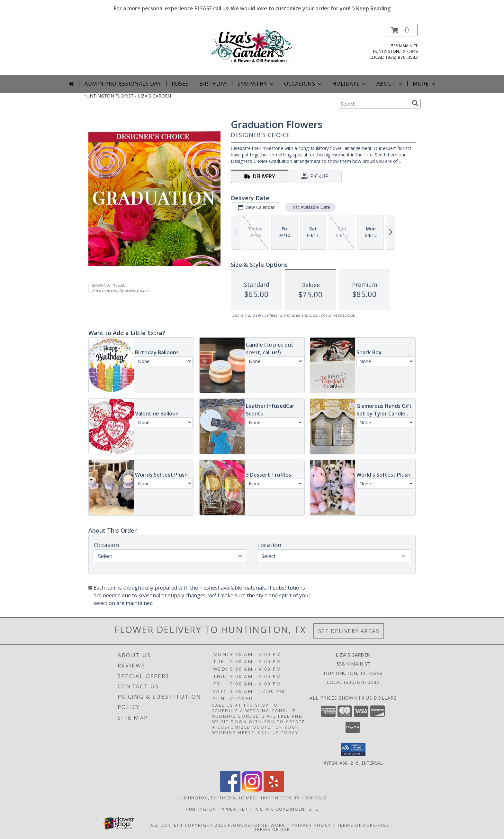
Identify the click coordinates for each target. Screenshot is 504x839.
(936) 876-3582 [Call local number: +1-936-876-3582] (402, 57)
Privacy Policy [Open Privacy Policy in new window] (311, 825)
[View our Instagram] (252, 790)
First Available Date (310, 207)
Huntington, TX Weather (217, 809)
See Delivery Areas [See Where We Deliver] (349, 631)
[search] (415, 103)
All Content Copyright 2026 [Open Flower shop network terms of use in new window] (188, 825)
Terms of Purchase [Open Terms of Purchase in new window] (363, 825)
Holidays (350, 84)
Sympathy (256, 84)
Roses (180, 84)
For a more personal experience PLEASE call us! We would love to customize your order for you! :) (252, 8)
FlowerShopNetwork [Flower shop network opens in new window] (257, 825)
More (424, 84)
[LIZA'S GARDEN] (252, 46)
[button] (400, 30)
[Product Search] (374, 104)
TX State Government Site (286, 809)
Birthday (213, 84)
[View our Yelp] (274, 790)
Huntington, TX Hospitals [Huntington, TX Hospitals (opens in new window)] (294, 797)
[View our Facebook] (230, 790)
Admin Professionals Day (123, 84)
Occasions (304, 84)
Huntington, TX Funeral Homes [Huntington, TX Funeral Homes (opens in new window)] (216, 797)
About (390, 84)
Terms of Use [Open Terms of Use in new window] (272, 829)
